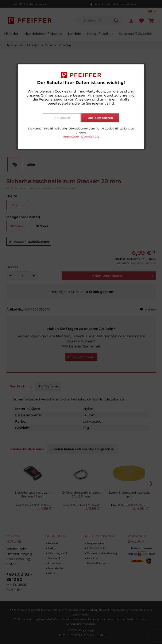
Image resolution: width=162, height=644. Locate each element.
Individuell (62, 118)
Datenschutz (90, 137)
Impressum (71, 137)
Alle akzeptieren (101, 118)
